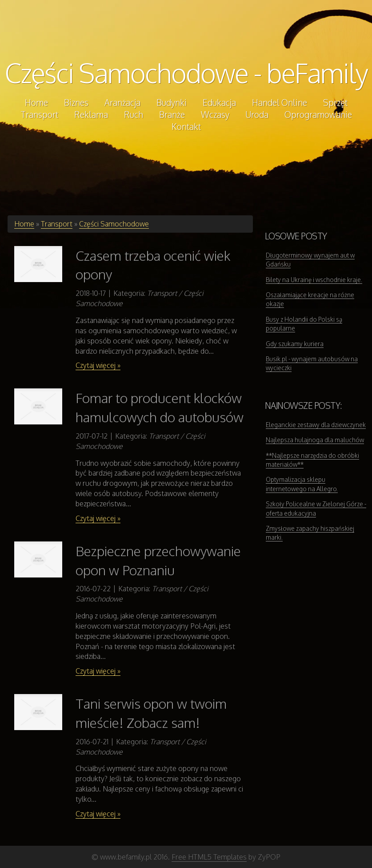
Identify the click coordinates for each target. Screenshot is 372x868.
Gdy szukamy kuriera (295, 344)
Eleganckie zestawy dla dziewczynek (316, 425)
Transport (57, 224)
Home (24, 224)
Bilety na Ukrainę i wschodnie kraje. (314, 280)
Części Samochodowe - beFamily (186, 73)
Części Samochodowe (114, 224)
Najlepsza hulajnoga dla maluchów (315, 440)
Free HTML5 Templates (209, 857)
